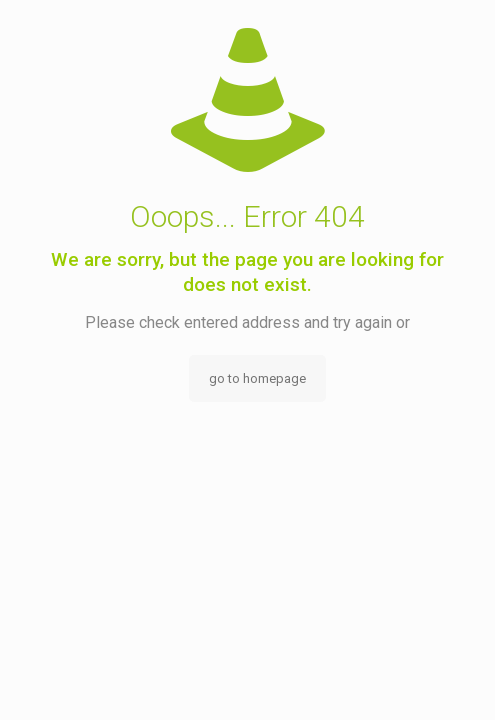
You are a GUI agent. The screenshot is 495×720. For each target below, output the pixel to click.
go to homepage (257, 378)
